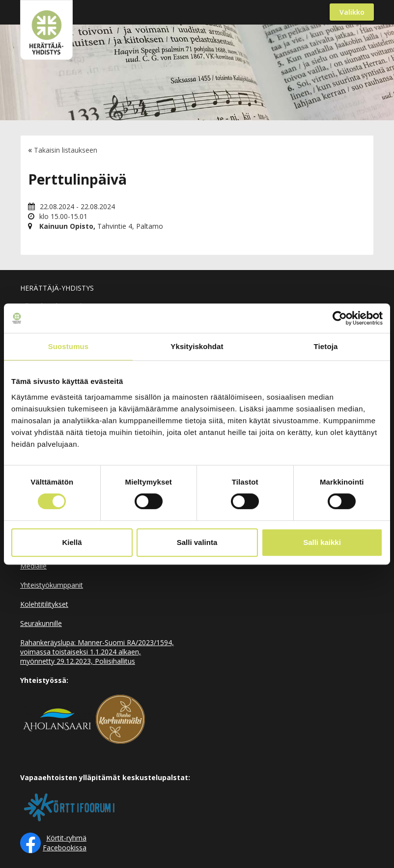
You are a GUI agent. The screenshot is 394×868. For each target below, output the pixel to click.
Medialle (33, 566)
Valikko (352, 12)
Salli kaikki (322, 542)
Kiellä (72, 542)
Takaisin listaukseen (66, 150)
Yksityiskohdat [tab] (197, 346)
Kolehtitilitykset (44, 604)
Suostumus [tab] (69, 346)
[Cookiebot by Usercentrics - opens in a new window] (340, 318)
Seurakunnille (41, 623)
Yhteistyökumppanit (52, 585)
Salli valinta (197, 542)
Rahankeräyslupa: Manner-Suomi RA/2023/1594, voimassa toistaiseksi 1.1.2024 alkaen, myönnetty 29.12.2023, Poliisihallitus (97, 652)
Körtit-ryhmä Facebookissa (65, 843)
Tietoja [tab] (326, 346)
